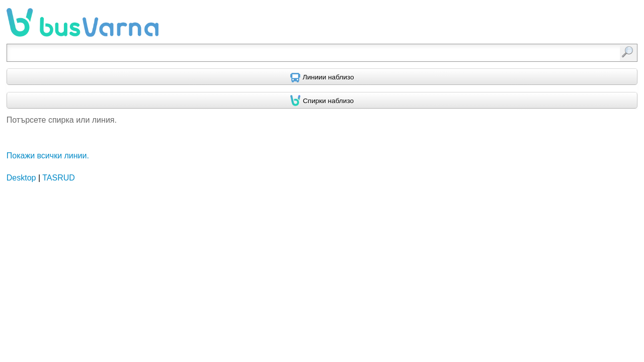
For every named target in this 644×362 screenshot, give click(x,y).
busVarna (83, 23)
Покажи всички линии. (48, 156)
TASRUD (59, 178)
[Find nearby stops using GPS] (322, 101)
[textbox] (276, 53)
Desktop (21, 178)
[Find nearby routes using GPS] (322, 77)
